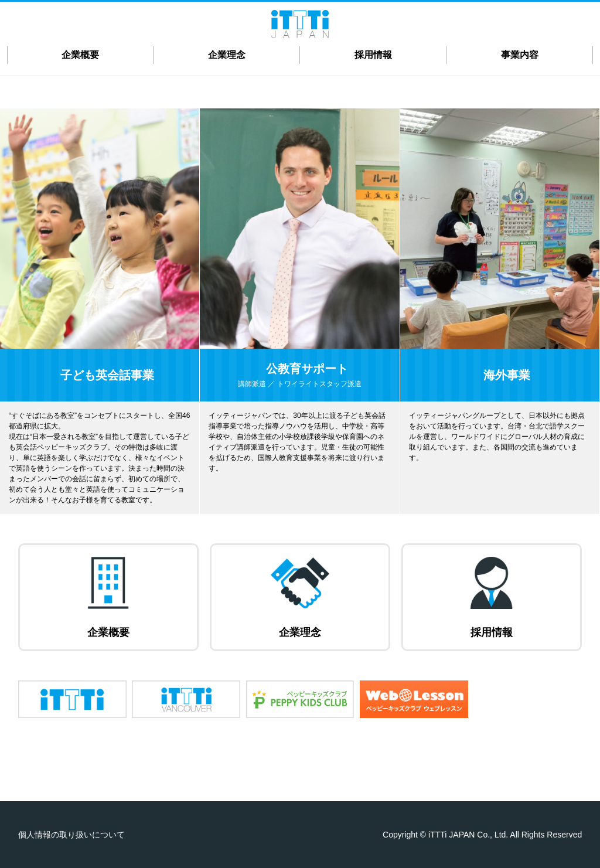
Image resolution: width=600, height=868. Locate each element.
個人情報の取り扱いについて (71, 835)
